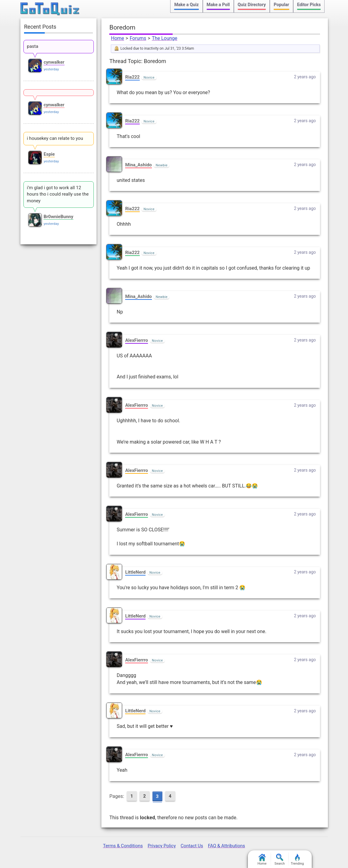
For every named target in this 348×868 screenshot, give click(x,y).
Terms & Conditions (123, 846)
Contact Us (192, 846)
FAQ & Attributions (227, 846)
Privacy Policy (162, 846)
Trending (297, 860)
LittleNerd (135, 572)
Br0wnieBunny (58, 217)
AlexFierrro (137, 340)
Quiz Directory (252, 5)
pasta (32, 46)
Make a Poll (218, 5)
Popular (281, 5)
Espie (49, 154)
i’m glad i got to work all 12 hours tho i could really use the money (58, 194)
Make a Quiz (186, 5)
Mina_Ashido (138, 165)
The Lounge (165, 38)
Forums (138, 38)
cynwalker (54, 62)
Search (280, 860)
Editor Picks (309, 5)
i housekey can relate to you (55, 138)
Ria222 (132, 77)
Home (117, 38)
